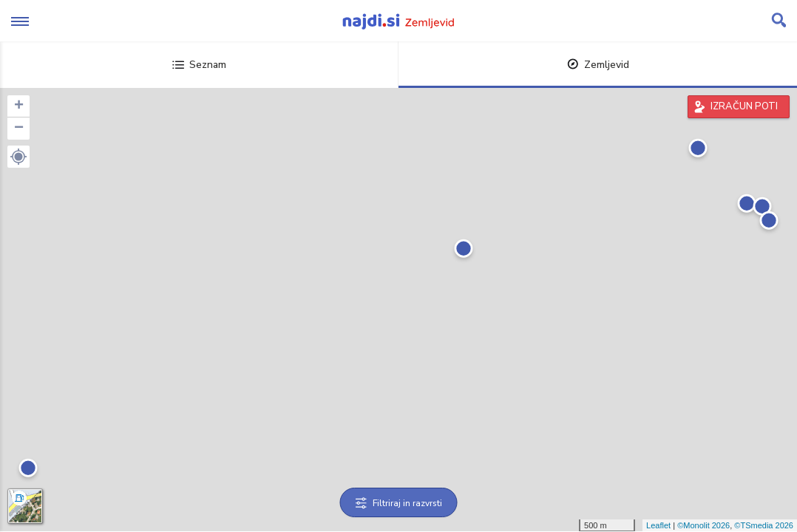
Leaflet (658, 525)
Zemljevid (598, 65)
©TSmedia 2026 (764, 525)
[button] (18, 157)
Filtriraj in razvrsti (399, 503)
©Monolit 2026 (703, 525)
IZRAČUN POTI (744, 106)
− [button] (19, 129)
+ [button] (19, 106)
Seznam (199, 65)
